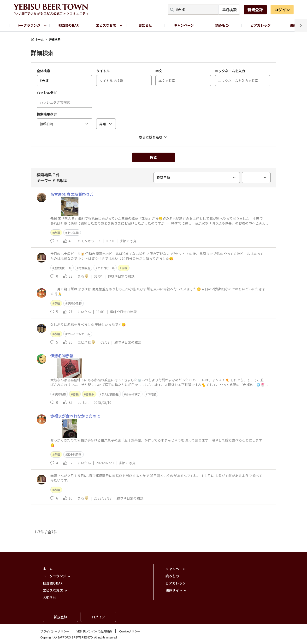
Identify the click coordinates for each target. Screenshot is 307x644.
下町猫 (152, 394)
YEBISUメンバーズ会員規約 (94, 631)
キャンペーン (184, 25)
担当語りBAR (69, 25)
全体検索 (43, 71)
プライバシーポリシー (55, 631)
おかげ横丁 (133, 394)
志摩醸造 (84, 268)
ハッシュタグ (47, 92)
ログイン (282, 10)
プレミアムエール (79, 334)
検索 (153, 157)
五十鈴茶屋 (74, 454)
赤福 (57, 233)
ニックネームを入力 (230, 71)
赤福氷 (90, 394)
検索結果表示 (47, 114)
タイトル (103, 71)
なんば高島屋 (110, 394)
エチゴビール (106, 268)
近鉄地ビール (63, 268)
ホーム (37, 39)
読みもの (222, 25)
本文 (159, 71)
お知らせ (145, 25)
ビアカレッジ (260, 25)
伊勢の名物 (74, 303)
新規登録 (255, 10)
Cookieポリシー (130, 631)
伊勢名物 (60, 394)
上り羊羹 (73, 233)
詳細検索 (229, 10)
